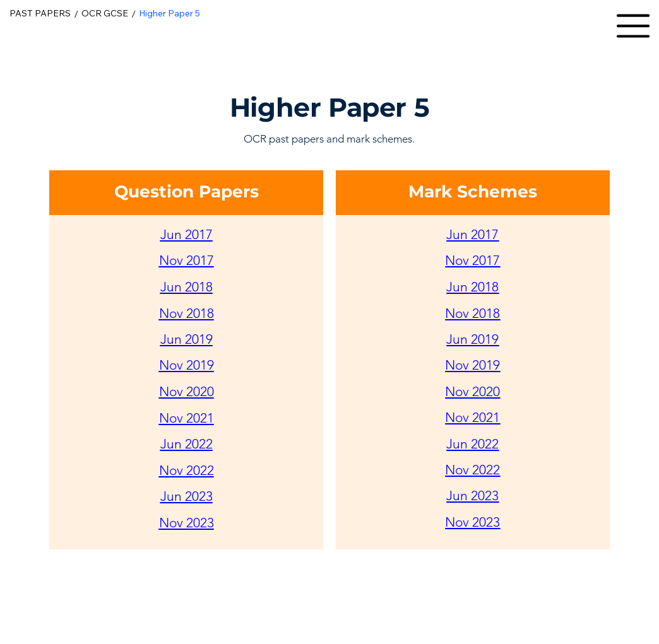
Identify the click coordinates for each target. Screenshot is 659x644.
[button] (633, 26)
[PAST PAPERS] (40, 14)
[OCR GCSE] (105, 14)
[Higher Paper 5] (169, 14)
